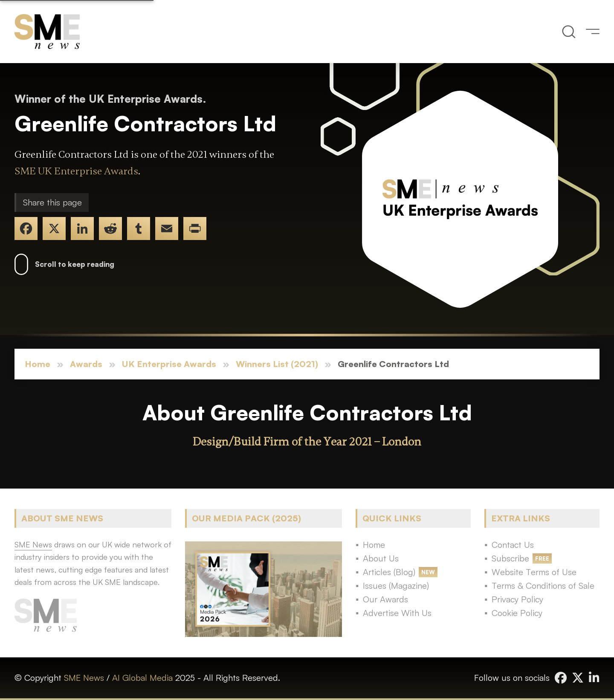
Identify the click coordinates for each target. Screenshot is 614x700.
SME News (84, 678)
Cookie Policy (517, 613)
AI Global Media (142, 678)
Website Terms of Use (534, 572)
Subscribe (510, 558)
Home (38, 364)
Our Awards (385, 599)
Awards (86, 364)
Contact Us (513, 545)
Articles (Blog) (389, 572)
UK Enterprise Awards (169, 364)
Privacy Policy (517, 599)
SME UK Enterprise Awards (76, 171)
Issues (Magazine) (396, 586)
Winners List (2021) (277, 364)
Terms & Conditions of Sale (543, 586)
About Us (381, 558)
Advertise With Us (397, 613)
